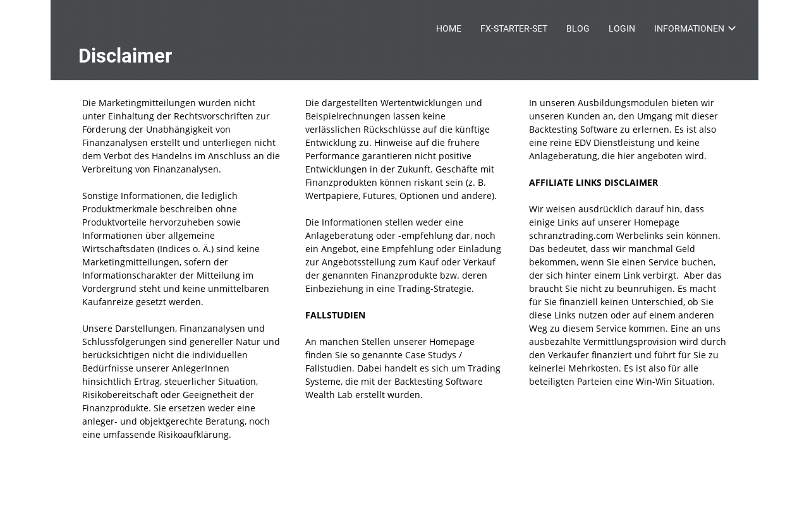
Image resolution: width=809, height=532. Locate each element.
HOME (449, 28)
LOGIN (622, 28)
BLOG (578, 28)
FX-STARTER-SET (514, 28)
